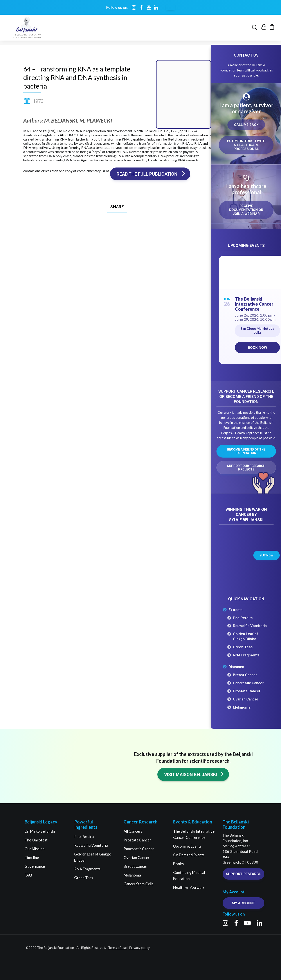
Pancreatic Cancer (248, 683)
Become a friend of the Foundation (247, 451)
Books (178, 864)
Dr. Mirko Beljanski (40, 831)
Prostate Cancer (247, 691)
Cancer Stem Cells (139, 884)
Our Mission (35, 849)
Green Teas (243, 647)
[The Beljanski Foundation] (26, 30)
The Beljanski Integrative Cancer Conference (254, 304)
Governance (35, 866)
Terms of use (117, 948)
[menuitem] (255, 30)
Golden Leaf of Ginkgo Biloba (246, 637)
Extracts (236, 610)
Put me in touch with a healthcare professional (247, 145)
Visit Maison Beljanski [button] (194, 774)
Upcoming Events (187, 846)
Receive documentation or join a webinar (247, 210)
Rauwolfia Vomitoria (250, 626)
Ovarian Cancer (246, 699)
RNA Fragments (246, 655)
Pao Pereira (243, 618)
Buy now (267, 556)
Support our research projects (247, 468)
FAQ (28, 875)
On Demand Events (189, 855)
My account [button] (243, 903)
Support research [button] (244, 874)
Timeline (32, 858)
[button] (255, 30)
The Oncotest (36, 840)
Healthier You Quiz (189, 887)
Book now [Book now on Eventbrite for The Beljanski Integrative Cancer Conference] (257, 348)
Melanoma (242, 707)
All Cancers (133, 831)
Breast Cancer (245, 675)
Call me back (246, 125)
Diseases (236, 667)
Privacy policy (139, 948)
